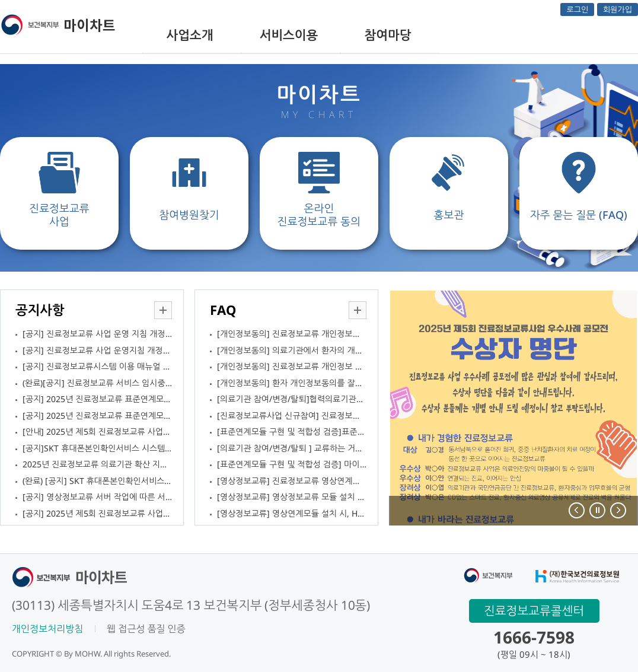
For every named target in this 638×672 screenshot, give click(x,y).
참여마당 (388, 35)
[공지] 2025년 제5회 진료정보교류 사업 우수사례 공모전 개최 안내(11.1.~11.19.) (97, 513)
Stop (597, 510)
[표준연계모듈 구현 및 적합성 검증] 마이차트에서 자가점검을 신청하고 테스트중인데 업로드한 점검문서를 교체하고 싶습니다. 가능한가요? (292, 464)
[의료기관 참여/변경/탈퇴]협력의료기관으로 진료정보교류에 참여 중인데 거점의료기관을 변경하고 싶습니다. (292, 399)
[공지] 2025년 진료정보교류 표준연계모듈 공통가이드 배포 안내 (97, 415)
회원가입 (618, 9)
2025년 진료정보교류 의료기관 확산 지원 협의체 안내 (97, 464)
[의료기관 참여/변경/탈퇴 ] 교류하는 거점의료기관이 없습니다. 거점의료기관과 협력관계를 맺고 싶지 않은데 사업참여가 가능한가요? (292, 448)
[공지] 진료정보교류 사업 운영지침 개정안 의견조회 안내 (97, 350)
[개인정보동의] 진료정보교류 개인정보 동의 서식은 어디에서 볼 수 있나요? (292, 366)
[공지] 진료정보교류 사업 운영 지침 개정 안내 (97, 334)
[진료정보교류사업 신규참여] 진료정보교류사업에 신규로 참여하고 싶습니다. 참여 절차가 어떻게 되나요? (292, 415)
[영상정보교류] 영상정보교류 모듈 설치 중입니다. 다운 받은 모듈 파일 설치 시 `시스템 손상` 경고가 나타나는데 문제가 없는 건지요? (292, 497)
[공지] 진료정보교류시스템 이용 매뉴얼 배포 (97, 366)
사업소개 (190, 35)
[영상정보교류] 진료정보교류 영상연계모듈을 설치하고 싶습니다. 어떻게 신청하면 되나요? (292, 481)
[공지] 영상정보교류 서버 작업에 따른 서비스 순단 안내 (97, 497)
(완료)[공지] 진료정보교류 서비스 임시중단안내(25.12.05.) (97, 383)
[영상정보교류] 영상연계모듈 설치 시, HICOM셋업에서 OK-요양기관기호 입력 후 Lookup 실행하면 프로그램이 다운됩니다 (292, 513)
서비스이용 (289, 35)
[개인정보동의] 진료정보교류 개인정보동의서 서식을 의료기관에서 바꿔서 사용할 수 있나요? (292, 334)
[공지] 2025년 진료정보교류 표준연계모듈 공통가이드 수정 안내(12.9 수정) (97, 399)
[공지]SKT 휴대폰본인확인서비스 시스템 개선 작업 (97, 448)
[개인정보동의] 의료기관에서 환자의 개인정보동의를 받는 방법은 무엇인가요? (292, 350)
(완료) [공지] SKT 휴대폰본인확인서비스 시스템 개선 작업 (97, 481)
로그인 (577, 9)
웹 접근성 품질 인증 (146, 629)
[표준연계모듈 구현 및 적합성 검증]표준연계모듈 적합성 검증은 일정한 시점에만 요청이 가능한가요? (292, 431)
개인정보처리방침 (47, 629)
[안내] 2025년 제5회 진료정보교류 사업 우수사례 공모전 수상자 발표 (97, 431)
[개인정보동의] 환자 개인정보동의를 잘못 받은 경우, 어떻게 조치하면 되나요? (292, 383)
